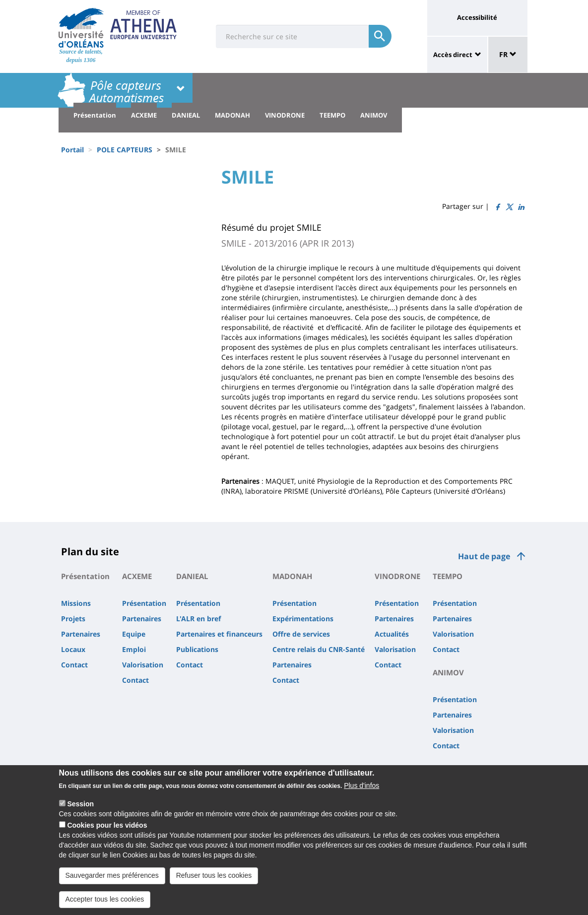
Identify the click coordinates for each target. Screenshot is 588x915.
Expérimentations (303, 619)
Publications (197, 649)
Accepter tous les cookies (105, 905)
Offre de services (301, 634)
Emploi (134, 649)
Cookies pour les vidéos (107, 831)
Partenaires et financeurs (219, 634)
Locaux (73, 649)
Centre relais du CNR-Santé (319, 649)
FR (508, 54)
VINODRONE (285, 115)
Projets (73, 619)
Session (80, 810)
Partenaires (81, 634)
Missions (76, 603)
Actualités (392, 634)
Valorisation (143, 665)
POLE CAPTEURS (125, 150)
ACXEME (144, 115)
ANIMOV (374, 115)
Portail (72, 150)
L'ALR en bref (198, 619)
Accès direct (453, 55)
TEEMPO (332, 115)
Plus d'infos (361, 791)
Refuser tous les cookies (214, 881)
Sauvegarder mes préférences (112, 881)
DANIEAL (186, 115)
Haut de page (484, 556)
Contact (74, 665)
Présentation (95, 115)
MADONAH (232, 115)
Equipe (134, 634)
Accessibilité (477, 17)
